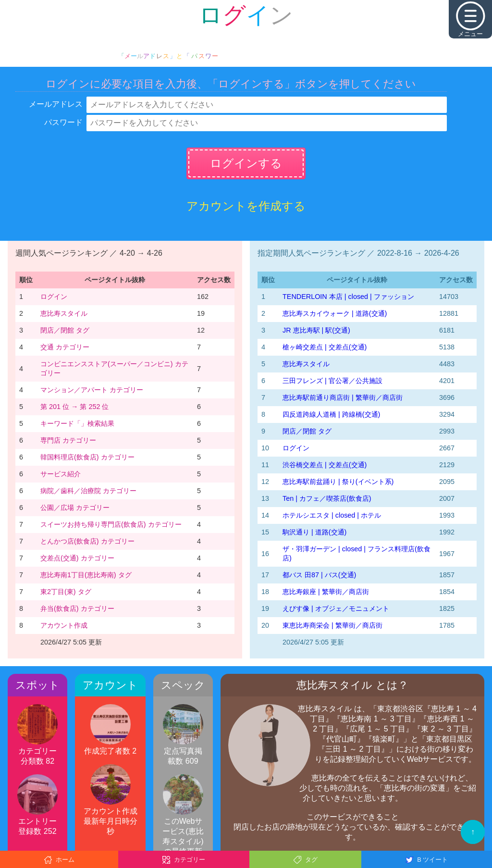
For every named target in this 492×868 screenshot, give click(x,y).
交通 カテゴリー (65, 347)
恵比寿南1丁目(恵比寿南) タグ (86, 575)
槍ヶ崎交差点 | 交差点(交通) (325, 347)
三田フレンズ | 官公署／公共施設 (332, 381)
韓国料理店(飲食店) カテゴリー (87, 457)
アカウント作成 (64, 625)
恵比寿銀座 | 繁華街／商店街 (326, 592)
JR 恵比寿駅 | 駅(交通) (316, 330)
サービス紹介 (61, 474)
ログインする (246, 163)
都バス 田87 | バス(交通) (319, 575)
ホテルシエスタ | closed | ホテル (332, 515)
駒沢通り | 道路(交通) (314, 532)
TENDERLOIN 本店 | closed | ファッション (348, 297)
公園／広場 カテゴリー (75, 508)
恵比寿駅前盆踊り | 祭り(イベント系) (338, 482)
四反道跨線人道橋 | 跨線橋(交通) (331, 414)
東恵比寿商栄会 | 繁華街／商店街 (332, 625)
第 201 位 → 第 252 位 (74, 407)
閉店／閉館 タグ (65, 330)
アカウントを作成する (246, 206)
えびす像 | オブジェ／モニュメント (336, 608)
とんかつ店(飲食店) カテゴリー (87, 541)
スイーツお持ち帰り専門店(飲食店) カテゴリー (111, 524)
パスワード (63, 122)
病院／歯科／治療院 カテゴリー (88, 491)
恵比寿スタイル (64, 313)
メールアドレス (56, 104)
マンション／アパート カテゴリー (92, 390)
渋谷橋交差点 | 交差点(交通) (325, 465)
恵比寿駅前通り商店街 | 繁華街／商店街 (343, 397)
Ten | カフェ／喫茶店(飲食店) (327, 498)
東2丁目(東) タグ (66, 592)
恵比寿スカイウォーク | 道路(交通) (335, 313)
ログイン (54, 297)
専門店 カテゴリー (68, 440)
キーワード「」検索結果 (77, 423)
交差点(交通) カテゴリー (77, 558)
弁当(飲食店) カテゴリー (77, 608)
